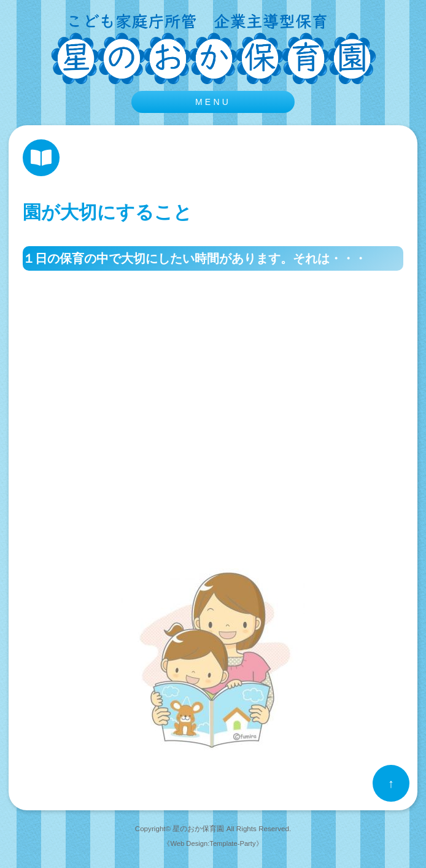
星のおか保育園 (198, 828)
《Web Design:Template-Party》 (213, 843)
